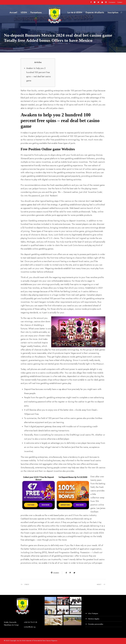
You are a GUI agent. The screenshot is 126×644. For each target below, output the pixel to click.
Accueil (13, 12)
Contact (120, 2)
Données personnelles (96, 624)
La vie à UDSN (75, 12)
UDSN (24, 12)
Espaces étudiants (95, 12)
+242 (26, 622)
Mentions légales (94, 619)
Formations (36, 12)
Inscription (113, 12)
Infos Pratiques (93, 613)
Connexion (112, 2)
